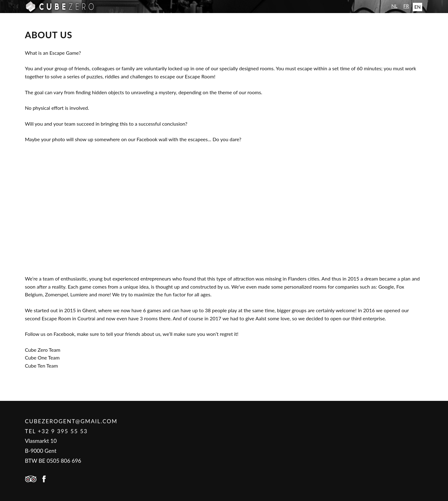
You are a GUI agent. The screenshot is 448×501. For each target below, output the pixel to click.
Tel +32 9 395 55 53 (56, 431)
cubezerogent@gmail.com (71, 421)
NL (394, 6)
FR (406, 6)
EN (418, 7)
